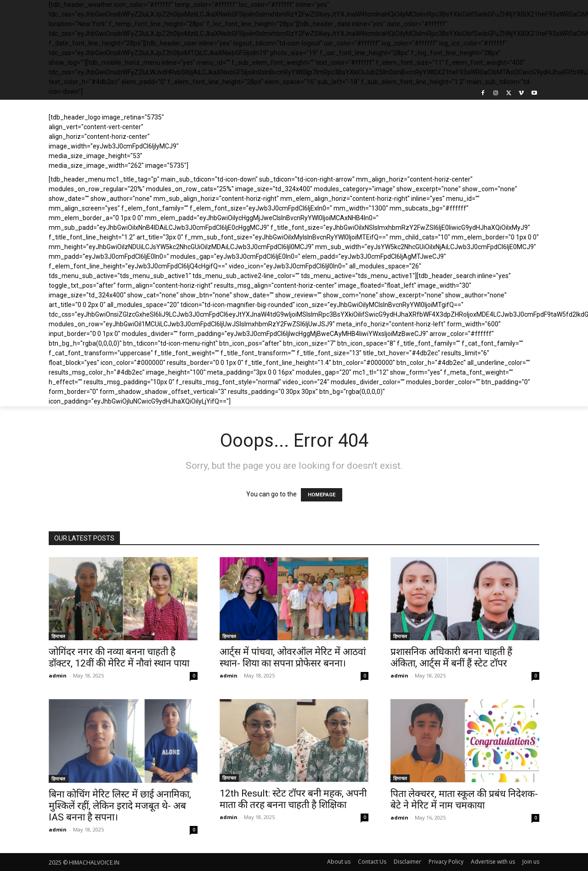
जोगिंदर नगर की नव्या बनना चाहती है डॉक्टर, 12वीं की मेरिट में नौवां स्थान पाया (119, 658)
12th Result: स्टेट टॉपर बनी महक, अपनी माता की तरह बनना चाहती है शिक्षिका (293, 799)
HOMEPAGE (322, 495)
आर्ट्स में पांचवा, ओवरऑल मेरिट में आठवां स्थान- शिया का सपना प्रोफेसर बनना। (293, 658)
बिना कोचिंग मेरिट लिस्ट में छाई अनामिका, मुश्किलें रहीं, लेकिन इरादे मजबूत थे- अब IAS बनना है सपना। (120, 806)
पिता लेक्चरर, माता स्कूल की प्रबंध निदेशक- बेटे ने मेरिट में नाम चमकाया (464, 800)
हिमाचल (58, 636)
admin (58, 675)
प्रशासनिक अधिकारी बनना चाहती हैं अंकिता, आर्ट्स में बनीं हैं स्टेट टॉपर (451, 658)
